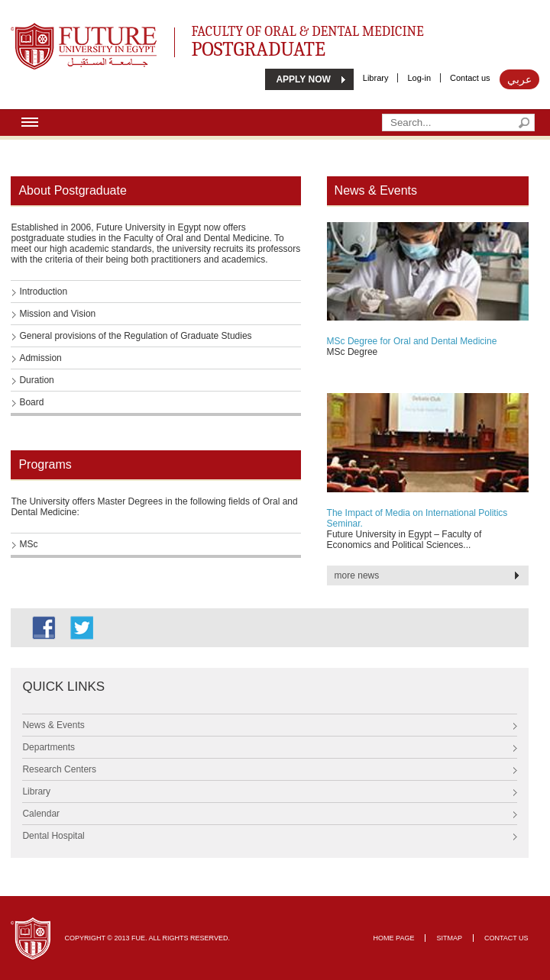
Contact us (470, 78)
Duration (36, 380)
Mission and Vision (57, 314)
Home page (394, 938)
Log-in (419, 78)
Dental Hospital (53, 836)
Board (31, 402)
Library (376, 78)
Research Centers (59, 769)
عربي (519, 79)
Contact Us (506, 938)
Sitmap (449, 938)
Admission (40, 358)
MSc (28, 544)
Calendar (41, 814)
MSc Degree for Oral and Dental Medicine (412, 341)
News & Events (53, 725)
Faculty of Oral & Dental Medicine (330, 39)
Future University (67, 31)
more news (357, 575)
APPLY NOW (303, 79)
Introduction (43, 292)
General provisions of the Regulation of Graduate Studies (135, 336)
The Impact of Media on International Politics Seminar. (417, 518)
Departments (49, 747)
